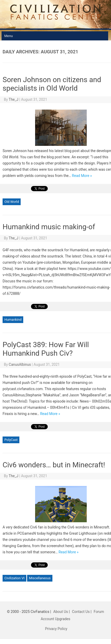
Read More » (82, 176)
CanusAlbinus (20, 364)
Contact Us (81, 612)
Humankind (13, 320)
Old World (12, 202)
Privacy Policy (56, 629)
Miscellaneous (40, 578)
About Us (61, 612)
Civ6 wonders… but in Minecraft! (54, 465)
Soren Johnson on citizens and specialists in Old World (52, 84)
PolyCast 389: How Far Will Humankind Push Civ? (46, 349)
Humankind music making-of (49, 227)
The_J (14, 99)
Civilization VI (14, 578)
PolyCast (11, 440)
